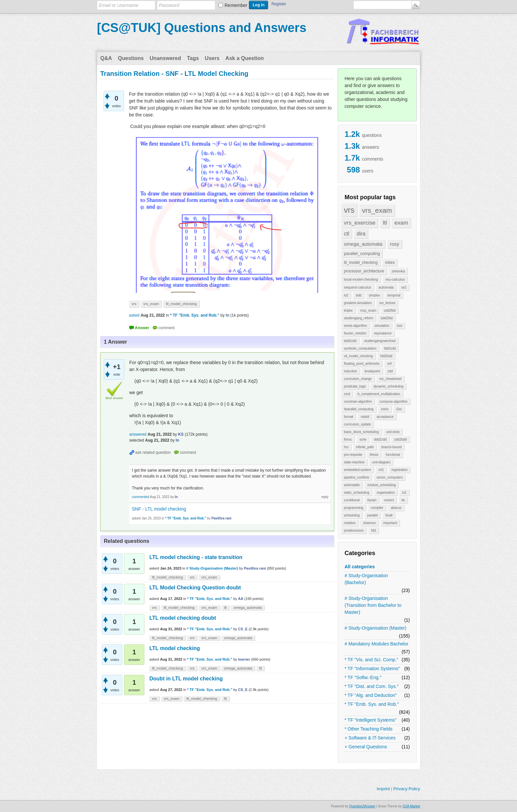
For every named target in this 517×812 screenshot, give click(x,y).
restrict (389, 500)
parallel (373, 515)
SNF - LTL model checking (159, 509)
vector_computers (390, 477)
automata (386, 287)
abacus (396, 508)
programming (354, 508)
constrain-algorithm (358, 402)
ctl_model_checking (358, 356)
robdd (365, 417)
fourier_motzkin (355, 333)
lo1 (404, 493)
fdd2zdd (390, 348)
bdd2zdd (350, 341)
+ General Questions (366, 747)
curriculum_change (358, 379)
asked (134, 315)
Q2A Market (411, 806)
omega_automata (363, 244)
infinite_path (365, 447)
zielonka (398, 271)
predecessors (354, 531)
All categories (360, 567)
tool (400, 326)
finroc (348, 439)
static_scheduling (357, 493)
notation (350, 523)
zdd (390, 371)
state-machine (354, 462)
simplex (375, 295)
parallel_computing (362, 253)
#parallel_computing (359, 409)
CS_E (243, 629)
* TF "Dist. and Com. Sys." (372, 686)
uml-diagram (381, 462)
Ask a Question (245, 58)
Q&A (106, 58)
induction (350, 371)
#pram (372, 500)
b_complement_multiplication (379, 394)
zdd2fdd (390, 311)
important (390, 523)
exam (401, 223)
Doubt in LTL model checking (186, 679)
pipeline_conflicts (356, 477)
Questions (131, 58)
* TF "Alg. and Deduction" (371, 695)
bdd (359, 295)
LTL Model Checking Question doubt (195, 588)
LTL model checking (175, 648)
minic (385, 409)
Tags (193, 58)
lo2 (346, 295)
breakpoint (372, 371)
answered (138, 434)
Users (212, 58)
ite (403, 500)
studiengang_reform (359, 318)
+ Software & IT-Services (370, 738)
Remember (236, 5)
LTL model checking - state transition (196, 557)
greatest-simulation (358, 303)
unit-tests (393, 432)
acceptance (385, 417)
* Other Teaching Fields (368, 729)
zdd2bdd (400, 439)
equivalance (383, 333)
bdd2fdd (387, 318)
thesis (374, 455)
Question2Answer (362, 806)
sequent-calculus (358, 287)
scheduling (352, 515)
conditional (352, 500)
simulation (382, 326)
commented (140, 497)
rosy (395, 244)
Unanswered (165, 58)
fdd (374, 531)
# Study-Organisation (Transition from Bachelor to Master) (373, 605)
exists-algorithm (355, 326)
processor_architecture (364, 271)
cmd (347, 394)
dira (361, 234)
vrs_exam (377, 210)
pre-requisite (353, 455)
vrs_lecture (387, 303)
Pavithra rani (255, 568)
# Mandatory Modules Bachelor (377, 644)
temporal (394, 295)
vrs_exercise (360, 223)
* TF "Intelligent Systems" (371, 720)
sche (363, 439)
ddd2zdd (380, 439)
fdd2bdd (386, 356)
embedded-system (357, 470)
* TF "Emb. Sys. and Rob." (372, 704)
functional (393, 455)
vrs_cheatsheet (390, 379)
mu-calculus (395, 279)
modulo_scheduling (381, 485)
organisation (386, 493)
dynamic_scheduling (389, 386)
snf (389, 364)
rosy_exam (368, 311)
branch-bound (391, 447)
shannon (369, 523)
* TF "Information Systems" (372, 669)
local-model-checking (361, 279)
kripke (348, 311)
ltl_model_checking (361, 263)
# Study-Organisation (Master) (376, 628)
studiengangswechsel (380, 341)
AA (241, 599)
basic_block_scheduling (361, 432)
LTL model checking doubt (183, 618)
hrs (346, 447)
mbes (390, 263)
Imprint (383, 789)
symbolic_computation (360, 348)
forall (389, 515)
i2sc (399, 409)
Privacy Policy (407, 789)
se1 (404, 287)
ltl (385, 223)
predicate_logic (355, 386)
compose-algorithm (394, 402)
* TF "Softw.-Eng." (363, 677)
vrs (349, 210)
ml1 (381, 470)
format (349, 417)
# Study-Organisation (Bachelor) (366, 579)
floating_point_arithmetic (362, 364)
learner (244, 659)
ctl (347, 234)
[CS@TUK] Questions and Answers (202, 28)
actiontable (352, 485)
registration (399, 470)
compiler (377, 508)
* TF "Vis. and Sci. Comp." (371, 660)
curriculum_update (357, 424)
